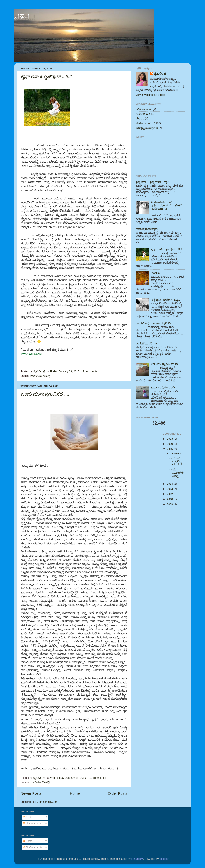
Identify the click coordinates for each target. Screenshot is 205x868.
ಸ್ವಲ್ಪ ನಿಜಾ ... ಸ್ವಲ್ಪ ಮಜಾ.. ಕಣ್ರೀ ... (154, 182)
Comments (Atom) (48, 802)
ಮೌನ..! (25, 17)
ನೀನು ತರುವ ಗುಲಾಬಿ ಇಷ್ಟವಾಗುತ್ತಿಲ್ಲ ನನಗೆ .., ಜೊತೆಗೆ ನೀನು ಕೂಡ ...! (167, 206)
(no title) (156, 273)
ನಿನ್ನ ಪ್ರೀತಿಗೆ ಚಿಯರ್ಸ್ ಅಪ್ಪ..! (166, 300)
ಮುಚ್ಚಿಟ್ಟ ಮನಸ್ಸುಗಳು (147, 128)
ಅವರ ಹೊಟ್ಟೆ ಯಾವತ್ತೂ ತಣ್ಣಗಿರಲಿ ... (155, 323)
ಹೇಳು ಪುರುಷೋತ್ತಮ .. (148, 229)
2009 (170, 504)
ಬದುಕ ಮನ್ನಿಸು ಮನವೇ (163, 387)
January (175, 453)
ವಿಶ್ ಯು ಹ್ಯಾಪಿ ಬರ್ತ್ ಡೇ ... (166, 364)
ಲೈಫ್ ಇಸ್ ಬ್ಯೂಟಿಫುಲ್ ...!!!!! (46, 76)
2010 (170, 499)
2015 (170, 449)
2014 (170, 484)
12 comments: (98, 778)
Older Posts (118, 793)
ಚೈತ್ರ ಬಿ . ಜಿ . (161, 74)
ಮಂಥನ (140, 119)
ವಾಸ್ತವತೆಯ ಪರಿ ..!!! (146, 344)
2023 (170, 439)
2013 (170, 489)
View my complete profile (150, 95)
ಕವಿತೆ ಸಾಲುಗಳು (144, 109)
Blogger (164, 859)
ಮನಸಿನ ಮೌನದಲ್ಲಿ (40, 376)
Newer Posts (31, 793)
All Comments (33, 824)
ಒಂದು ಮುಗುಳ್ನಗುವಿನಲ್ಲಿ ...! (45, 394)
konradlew (137, 859)
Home (75, 793)
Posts (28, 817)
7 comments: (91, 371)
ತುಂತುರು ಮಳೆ (143, 114)
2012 (170, 494)
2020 (170, 444)
